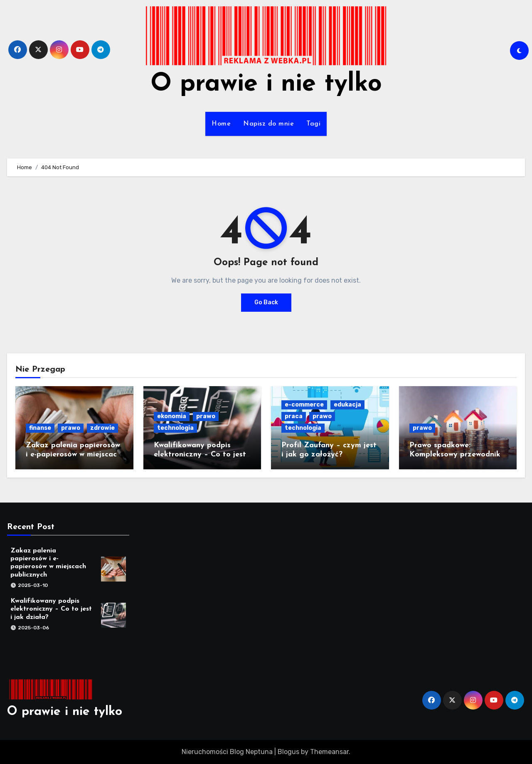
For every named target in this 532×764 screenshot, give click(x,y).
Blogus (288, 752)
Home (221, 124)
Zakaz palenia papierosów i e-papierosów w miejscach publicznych (73, 454)
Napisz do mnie (268, 124)
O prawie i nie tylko (266, 84)
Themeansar (329, 752)
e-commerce (304, 405)
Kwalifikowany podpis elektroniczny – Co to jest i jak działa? (202, 454)
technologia (175, 428)
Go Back (266, 302)
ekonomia (172, 416)
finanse (40, 428)
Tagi (313, 124)
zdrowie (102, 428)
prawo (71, 428)
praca (294, 416)
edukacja (347, 405)
